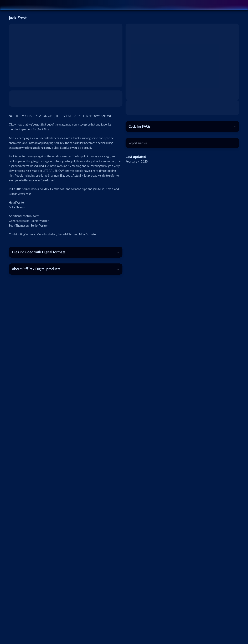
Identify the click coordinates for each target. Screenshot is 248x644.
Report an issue (138, 143)
